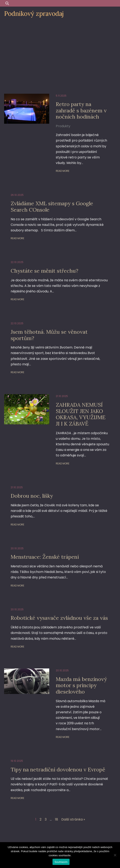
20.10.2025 (17, 548)
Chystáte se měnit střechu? (45, 271)
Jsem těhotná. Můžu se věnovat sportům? (49, 335)
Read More (63, 171)
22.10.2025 (17, 262)
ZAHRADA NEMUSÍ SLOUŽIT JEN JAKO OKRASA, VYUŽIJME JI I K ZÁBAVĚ (81, 414)
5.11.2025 (61, 96)
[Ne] (115, 855)
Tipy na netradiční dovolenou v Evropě (58, 769)
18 (57, 819)
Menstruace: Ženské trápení (45, 557)
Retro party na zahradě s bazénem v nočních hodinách (81, 110)
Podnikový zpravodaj (34, 14)
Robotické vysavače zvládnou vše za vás (59, 618)
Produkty (63, 126)
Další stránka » (73, 819)
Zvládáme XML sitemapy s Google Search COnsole (52, 207)
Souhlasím (61, 862)
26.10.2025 (17, 195)
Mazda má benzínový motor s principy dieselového (81, 685)
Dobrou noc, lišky (32, 496)
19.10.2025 (17, 761)
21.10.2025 (62, 396)
